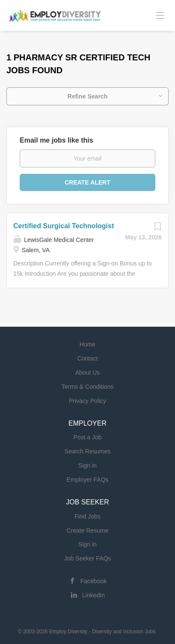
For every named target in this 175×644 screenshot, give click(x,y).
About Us (88, 373)
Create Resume (87, 531)
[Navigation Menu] (160, 15)
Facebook (93, 581)
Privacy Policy (87, 401)
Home (87, 344)
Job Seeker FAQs (88, 558)
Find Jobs (87, 516)
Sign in (87, 465)
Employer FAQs (87, 480)
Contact (87, 358)
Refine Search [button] (87, 96)
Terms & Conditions (87, 387)
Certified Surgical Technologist (64, 226)
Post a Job (87, 437)
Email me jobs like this (56, 140)
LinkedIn (93, 595)
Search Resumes (87, 451)
